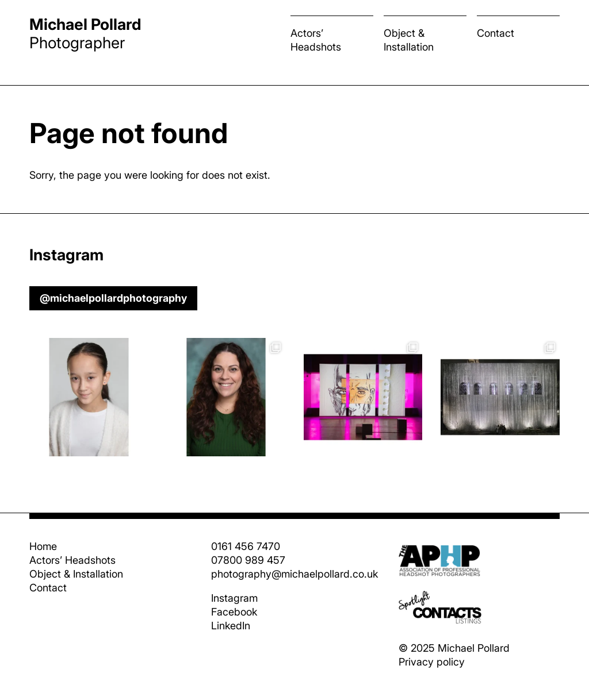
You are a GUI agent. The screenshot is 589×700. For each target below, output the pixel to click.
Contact (496, 33)
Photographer (85, 34)
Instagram (234, 598)
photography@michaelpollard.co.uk (294, 574)
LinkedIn (231, 626)
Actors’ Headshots (316, 40)
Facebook (234, 612)
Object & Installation (409, 40)
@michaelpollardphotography (113, 298)
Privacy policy (432, 662)
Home (43, 546)
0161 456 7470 (246, 546)
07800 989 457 (248, 560)
